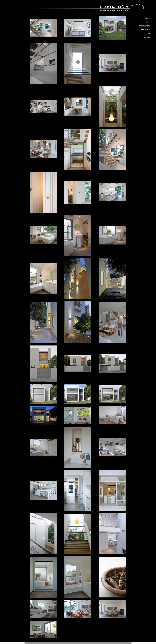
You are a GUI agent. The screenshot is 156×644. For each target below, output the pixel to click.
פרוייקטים (147, 18)
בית (149, 14)
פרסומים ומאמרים (145, 30)
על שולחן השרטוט (145, 26)
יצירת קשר (147, 37)
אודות (148, 33)
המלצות (147, 22)
